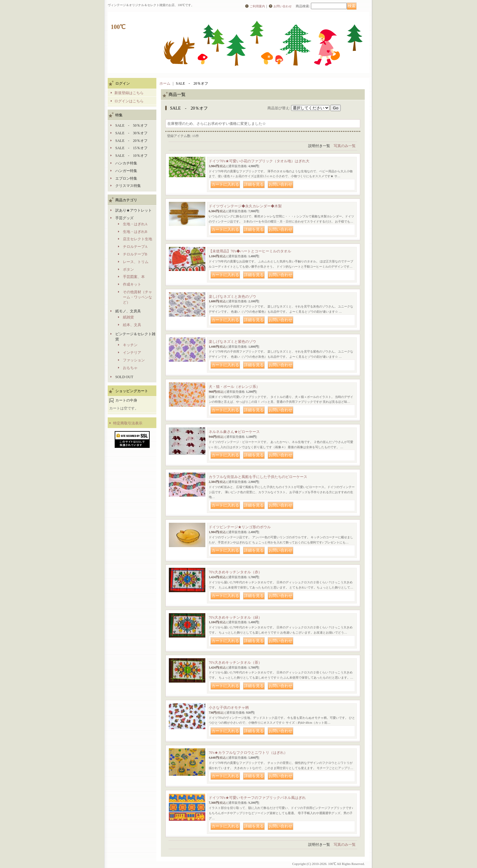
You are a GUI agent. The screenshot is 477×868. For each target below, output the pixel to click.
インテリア (132, 353)
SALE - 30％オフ (131, 133)
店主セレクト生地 (138, 239)
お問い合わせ (283, 6)
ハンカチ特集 (126, 163)
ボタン (128, 269)
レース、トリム (136, 262)
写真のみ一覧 (345, 146)
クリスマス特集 (128, 186)
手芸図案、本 (134, 277)
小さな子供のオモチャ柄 (229, 708)
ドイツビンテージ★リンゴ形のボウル (240, 527)
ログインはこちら (129, 101)
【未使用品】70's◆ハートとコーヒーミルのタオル (250, 251)
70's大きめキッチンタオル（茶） (235, 662)
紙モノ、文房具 (128, 311)
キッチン (130, 345)
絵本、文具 (132, 325)
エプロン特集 (126, 178)
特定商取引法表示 (128, 423)
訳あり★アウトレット (134, 210)
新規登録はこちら (129, 93)
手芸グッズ (124, 218)
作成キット (132, 284)
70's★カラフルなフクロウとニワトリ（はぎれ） (248, 753)
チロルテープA (135, 247)
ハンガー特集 (126, 171)
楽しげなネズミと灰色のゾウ (232, 297)
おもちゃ (130, 368)
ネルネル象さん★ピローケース (234, 432)
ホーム (165, 83)
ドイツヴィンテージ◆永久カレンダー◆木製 (245, 206)
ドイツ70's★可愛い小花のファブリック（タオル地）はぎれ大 (259, 161)
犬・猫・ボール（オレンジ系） (234, 387)
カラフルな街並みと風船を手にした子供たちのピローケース (258, 477)
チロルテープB (135, 254)
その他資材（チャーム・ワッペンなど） (138, 297)
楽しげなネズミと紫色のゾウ (232, 342)
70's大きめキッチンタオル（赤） (235, 572)
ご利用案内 (257, 6)
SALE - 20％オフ (131, 141)
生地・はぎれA (135, 224)
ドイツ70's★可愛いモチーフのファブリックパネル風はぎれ (257, 798)
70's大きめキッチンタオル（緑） (235, 617)
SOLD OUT (124, 377)
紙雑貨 (128, 317)
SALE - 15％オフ (131, 148)
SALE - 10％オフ (131, 156)
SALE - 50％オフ (131, 125)
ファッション (134, 360)
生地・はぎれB (135, 232)
